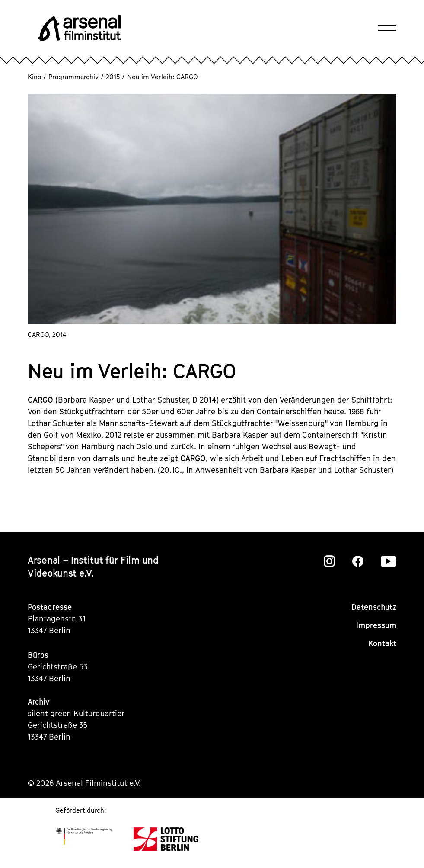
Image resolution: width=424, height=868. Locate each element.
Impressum (376, 625)
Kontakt (382, 643)
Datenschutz (374, 607)
